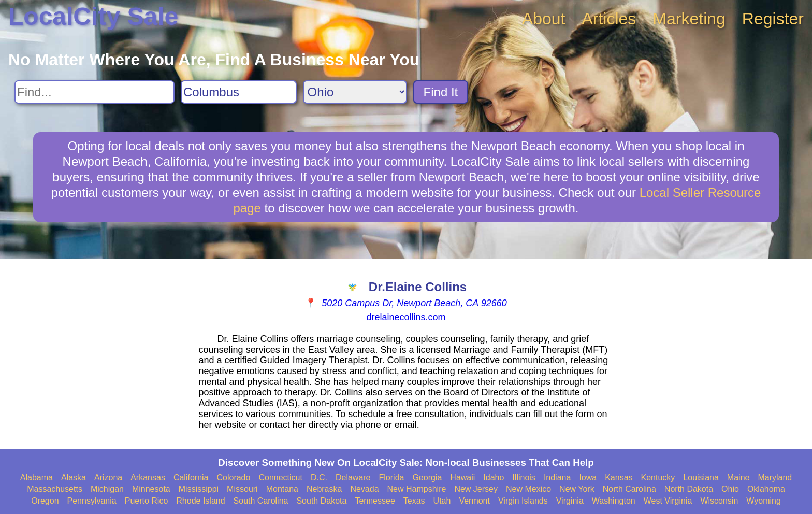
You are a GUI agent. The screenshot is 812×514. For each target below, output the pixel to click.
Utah (442, 501)
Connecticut (280, 477)
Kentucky (658, 477)
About (544, 19)
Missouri (242, 489)
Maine (738, 477)
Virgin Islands (523, 501)
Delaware (353, 477)
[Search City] (239, 92)
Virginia (570, 501)
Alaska (74, 477)
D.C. (319, 477)
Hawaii (462, 477)
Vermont (474, 501)
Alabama (37, 477)
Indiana (557, 477)
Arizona (108, 477)
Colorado (233, 477)
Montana (282, 489)
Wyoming (764, 501)
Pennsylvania (92, 501)
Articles (609, 19)
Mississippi (199, 489)
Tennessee (375, 501)
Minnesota (151, 489)
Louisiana (701, 477)
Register (773, 19)
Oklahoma (766, 489)
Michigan (107, 489)
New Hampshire (417, 489)
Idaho (494, 477)
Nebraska (324, 489)
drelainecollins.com (406, 317)
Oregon (45, 501)
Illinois (524, 477)
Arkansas (148, 477)
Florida (392, 477)
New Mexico (528, 489)
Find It (441, 92)
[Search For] (95, 92)
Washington (614, 501)
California (191, 477)
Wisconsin (719, 501)
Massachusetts (55, 489)
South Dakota (321, 501)
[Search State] (355, 92)
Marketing (689, 19)
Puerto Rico (147, 501)
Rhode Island (200, 501)
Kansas (619, 477)
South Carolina (261, 501)
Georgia (427, 477)
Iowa (588, 477)
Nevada (364, 489)
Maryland (775, 477)
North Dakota (689, 489)
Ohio (730, 489)
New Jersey (476, 489)
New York (577, 489)
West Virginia (668, 501)
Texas (414, 501)
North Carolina (629, 489)
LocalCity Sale (93, 16)
